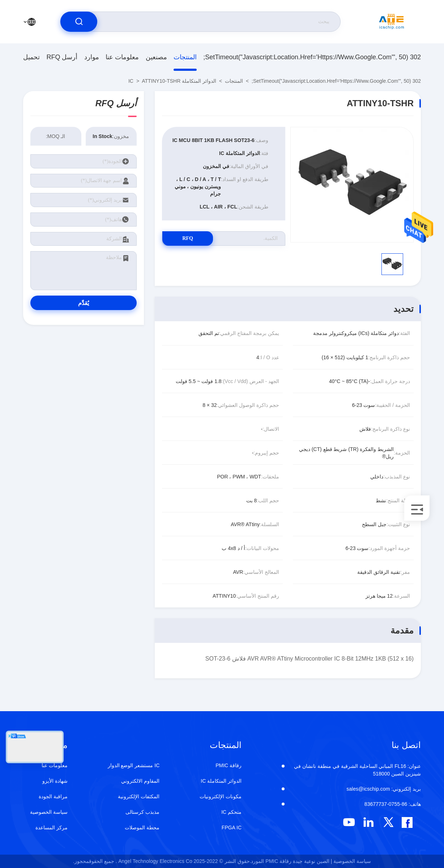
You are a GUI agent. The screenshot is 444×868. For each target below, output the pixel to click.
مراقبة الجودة (53, 796)
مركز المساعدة (52, 828)
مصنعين (156, 57)
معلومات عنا (122, 57)
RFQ (188, 238)
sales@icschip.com (384, 789)
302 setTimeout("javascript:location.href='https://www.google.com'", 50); (312, 57)
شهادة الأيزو (55, 781)
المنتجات (185, 57)
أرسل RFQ (62, 57)
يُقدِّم (84, 303)
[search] (79, 22)
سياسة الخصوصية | (351, 861)
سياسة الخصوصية (49, 812)
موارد (92, 57)
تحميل (31, 57)
